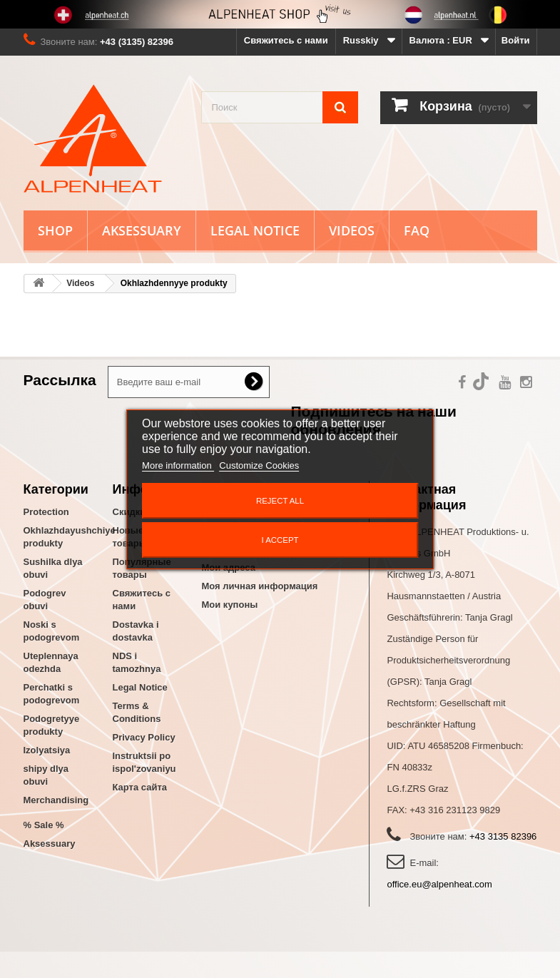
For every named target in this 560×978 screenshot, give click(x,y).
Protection (46, 512)
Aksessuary (142, 230)
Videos (352, 230)
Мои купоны (230, 605)
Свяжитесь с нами (286, 40)
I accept (280, 540)
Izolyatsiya (47, 750)
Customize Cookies (259, 465)
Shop (55, 230)
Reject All (280, 501)
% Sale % (44, 825)
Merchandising (56, 800)
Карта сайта (140, 787)
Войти (516, 40)
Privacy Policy (144, 737)
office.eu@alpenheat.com (439, 884)
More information (178, 465)
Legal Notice (255, 230)
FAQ (417, 230)
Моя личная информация (260, 586)
